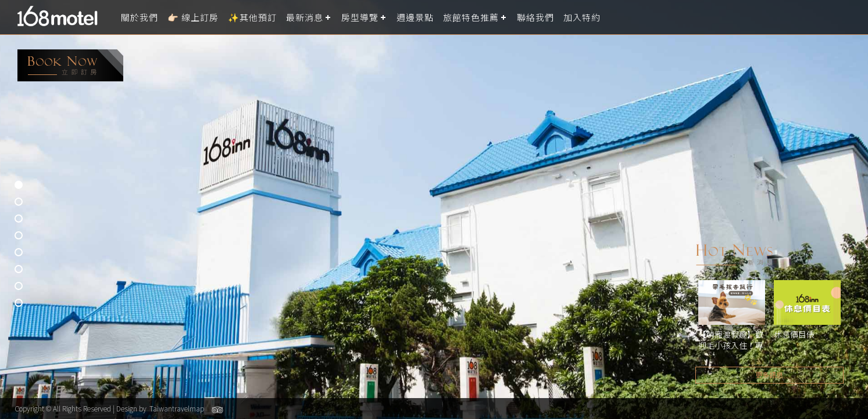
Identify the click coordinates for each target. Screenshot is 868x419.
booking (70, 65)
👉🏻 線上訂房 (193, 17)
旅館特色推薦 (471, 17)
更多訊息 (769, 375)
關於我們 (140, 17)
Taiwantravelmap (177, 408)
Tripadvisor (217, 410)
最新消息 (305, 17)
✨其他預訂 (252, 17)
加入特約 (582, 17)
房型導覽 (360, 17)
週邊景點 (415, 17)
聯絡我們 (535, 17)
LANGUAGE (852, 17)
